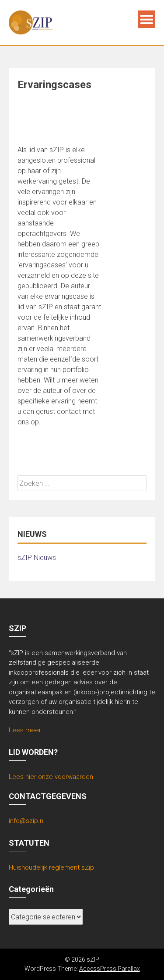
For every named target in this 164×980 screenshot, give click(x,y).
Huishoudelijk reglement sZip (51, 867)
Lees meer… (27, 730)
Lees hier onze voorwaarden (51, 777)
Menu (147, 19)
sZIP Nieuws (37, 558)
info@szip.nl (27, 821)
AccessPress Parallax (110, 969)
